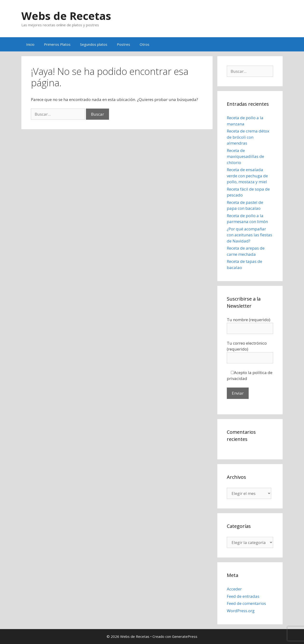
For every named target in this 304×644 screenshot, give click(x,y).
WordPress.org (241, 611)
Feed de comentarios (246, 603)
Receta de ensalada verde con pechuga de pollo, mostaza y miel (247, 176)
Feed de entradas (243, 596)
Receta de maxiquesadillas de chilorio (245, 156)
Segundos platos (94, 44)
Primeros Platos (57, 44)
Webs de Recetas (66, 16)
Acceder (234, 589)
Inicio (30, 44)
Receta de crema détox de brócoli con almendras (248, 137)
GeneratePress (185, 636)
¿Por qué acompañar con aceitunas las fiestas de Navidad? (249, 235)
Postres (123, 44)
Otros (145, 44)
